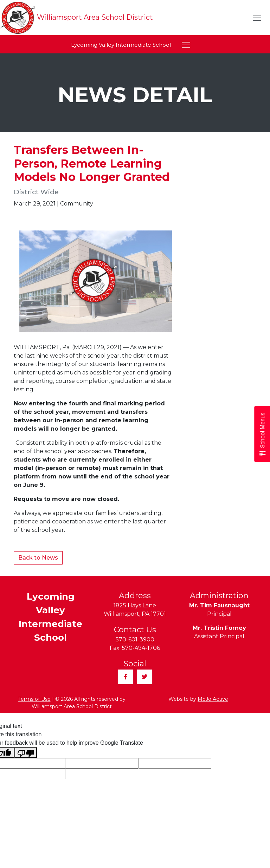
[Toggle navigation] (257, 18)
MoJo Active (213, 699)
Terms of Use (34, 699)
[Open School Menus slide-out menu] (262, 434)
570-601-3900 (135, 639)
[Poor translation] (26, 753)
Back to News (38, 558)
